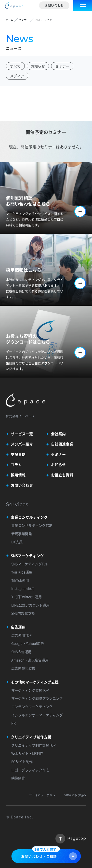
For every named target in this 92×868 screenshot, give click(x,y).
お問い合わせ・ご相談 (49, 855)
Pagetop (71, 839)
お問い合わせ (54, 5)
